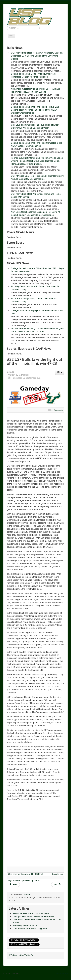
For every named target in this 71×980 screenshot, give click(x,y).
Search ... (7, 26)
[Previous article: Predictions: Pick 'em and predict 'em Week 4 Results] (13, 884)
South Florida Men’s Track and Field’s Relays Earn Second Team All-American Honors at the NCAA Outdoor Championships (35, 110)
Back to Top (62, 974)
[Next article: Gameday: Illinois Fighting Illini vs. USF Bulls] (58, 884)
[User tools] (60, 372)
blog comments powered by (26, 874)
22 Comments (57, 410)
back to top (58, 874)
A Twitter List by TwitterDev (22, 955)
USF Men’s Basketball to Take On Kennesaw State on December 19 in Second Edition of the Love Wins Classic (37, 56)
